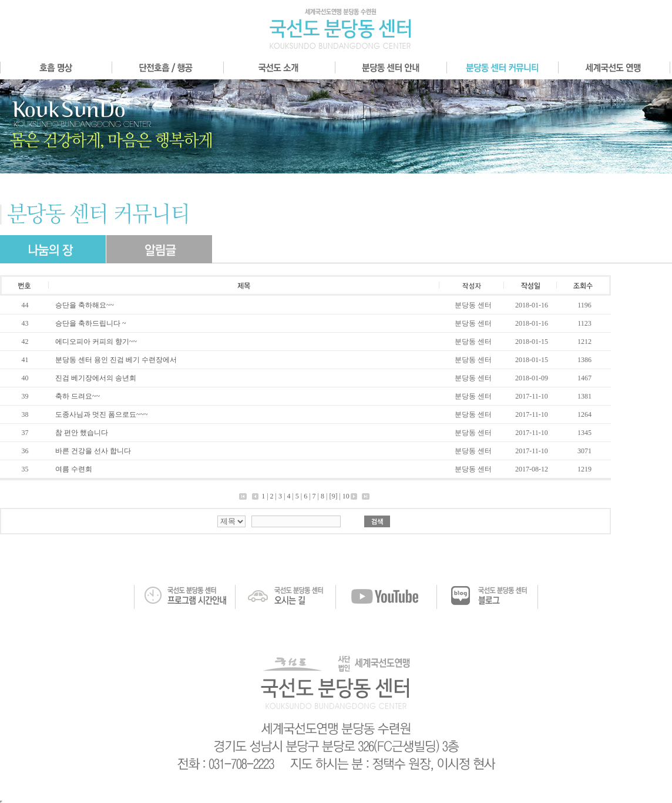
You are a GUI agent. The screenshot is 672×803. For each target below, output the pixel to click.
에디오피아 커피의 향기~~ (96, 342)
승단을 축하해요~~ (85, 305)
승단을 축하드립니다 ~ (91, 323)
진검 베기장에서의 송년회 (96, 378)
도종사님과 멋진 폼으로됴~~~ (101, 414)
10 (346, 496)
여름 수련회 (74, 469)
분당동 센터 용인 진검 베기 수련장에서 (116, 360)
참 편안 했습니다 (82, 433)
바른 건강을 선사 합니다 (93, 451)
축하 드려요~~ (78, 396)
